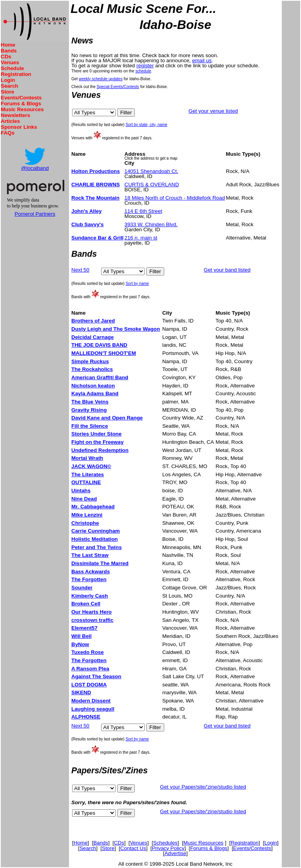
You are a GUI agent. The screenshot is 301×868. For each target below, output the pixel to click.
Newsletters (15, 115)
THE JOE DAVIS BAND (99, 345)
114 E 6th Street (143, 211)
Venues (10, 62)
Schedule (12, 68)
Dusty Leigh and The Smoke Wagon (116, 329)
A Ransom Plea (90, 669)
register (145, 66)
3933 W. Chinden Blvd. (151, 224)
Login (8, 80)
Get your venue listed (213, 111)
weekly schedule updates (101, 79)
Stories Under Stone (96, 434)
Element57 (84, 628)
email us (202, 60)
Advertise (176, 853)
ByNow (80, 644)
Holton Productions (96, 171)
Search (9, 86)
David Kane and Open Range (107, 418)
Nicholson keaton (93, 386)
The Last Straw (90, 555)
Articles (10, 121)
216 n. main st (141, 238)
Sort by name (137, 284)
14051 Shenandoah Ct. (151, 171)
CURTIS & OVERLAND (152, 185)
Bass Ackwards (91, 572)
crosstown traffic (92, 620)
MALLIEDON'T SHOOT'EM (104, 353)
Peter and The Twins (97, 547)
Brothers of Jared (93, 321)
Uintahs (81, 491)
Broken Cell (86, 604)
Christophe (85, 523)
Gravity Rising (89, 410)
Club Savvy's (87, 224)
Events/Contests (21, 98)
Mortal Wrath (87, 458)
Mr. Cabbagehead (93, 507)
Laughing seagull (93, 709)
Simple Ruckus (90, 361)
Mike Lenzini (87, 515)
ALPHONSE (86, 717)
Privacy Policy (168, 848)
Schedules (165, 843)
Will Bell (82, 636)
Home (8, 45)
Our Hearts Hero (92, 612)
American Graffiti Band (100, 377)
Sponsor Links (19, 127)
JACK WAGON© (91, 466)
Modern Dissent (91, 701)
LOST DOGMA (89, 685)
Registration (16, 74)
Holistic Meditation (94, 539)
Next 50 (80, 270)
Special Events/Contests (118, 87)
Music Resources (22, 109)
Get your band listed (227, 270)
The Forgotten (89, 579)
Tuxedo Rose (88, 652)
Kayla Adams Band (95, 393)
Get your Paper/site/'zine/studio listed (203, 787)
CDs (6, 57)
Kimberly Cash (90, 596)
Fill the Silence (90, 426)
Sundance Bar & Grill (97, 238)
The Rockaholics (92, 369)
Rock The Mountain (95, 198)
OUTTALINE (86, 482)
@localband (35, 168)
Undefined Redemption (100, 450)
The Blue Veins (90, 402)
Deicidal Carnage (92, 337)
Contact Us (133, 848)
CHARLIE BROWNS (96, 185)
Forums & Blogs (21, 104)
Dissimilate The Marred (100, 563)
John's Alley (86, 211)
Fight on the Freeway (97, 442)
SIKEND (81, 692)
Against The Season (96, 676)
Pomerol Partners (35, 214)
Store (7, 92)
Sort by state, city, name (146, 125)
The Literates (88, 475)
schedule (143, 71)
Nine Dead (84, 499)
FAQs (8, 133)
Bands (9, 51)
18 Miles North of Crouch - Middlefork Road (175, 198)
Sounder (82, 588)
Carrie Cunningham (96, 531)
